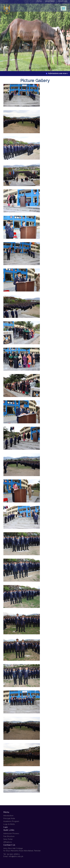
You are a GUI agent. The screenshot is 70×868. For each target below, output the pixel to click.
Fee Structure (9, 836)
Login (6, 827)
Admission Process (11, 833)
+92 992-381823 (13, 854)
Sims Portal (8, 839)
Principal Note (9, 818)
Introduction (8, 816)
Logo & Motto (9, 824)
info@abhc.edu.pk (16, 856)
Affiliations (8, 842)
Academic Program (11, 821)
